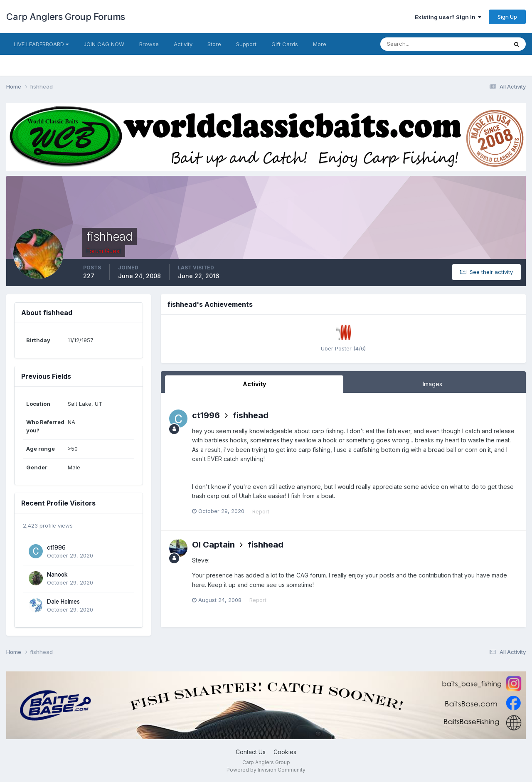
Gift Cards (285, 44)
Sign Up (507, 17)
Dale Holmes (63, 602)
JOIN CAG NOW (104, 44)
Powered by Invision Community (266, 770)
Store (214, 44)
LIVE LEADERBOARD (41, 44)
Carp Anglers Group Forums (66, 17)
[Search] (417, 44)
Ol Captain (213, 545)
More (320, 44)
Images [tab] (432, 384)
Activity (183, 44)
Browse (149, 44)
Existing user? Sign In (448, 17)
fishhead (251, 415)
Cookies (285, 752)
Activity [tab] (254, 384)
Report (261, 511)
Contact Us (251, 752)
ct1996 (56, 548)
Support (246, 44)
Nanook (57, 575)
